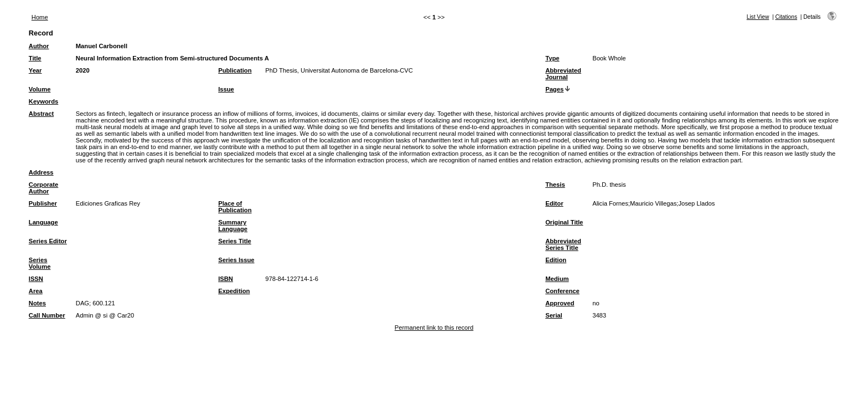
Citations (786, 17)
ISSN (36, 279)
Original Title (564, 222)
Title (35, 58)
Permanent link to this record (434, 328)
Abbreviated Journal (563, 74)
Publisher (43, 203)
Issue (226, 89)
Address (41, 172)
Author (39, 46)
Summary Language (233, 226)
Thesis (555, 185)
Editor (554, 203)
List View (758, 17)
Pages (554, 89)
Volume (40, 89)
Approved (560, 303)
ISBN (226, 279)
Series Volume (40, 263)
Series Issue (236, 260)
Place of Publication (235, 207)
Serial (554, 315)
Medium (557, 279)
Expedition (234, 291)
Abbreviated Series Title (563, 244)
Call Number (47, 315)
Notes (37, 303)
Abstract (41, 114)
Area (36, 291)
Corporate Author (43, 188)
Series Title (235, 241)
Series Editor (48, 241)
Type (552, 58)
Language (43, 222)
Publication (235, 70)
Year (35, 70)
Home (40, 17)
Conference (562, 291)
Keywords (43, 101)
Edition (556, 260)
